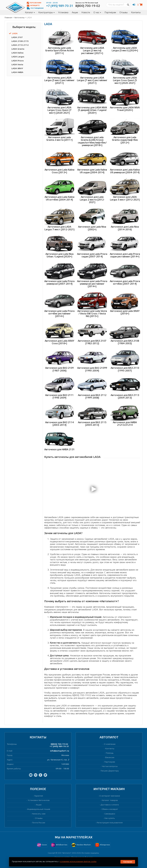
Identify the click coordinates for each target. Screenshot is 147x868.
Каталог (30, 13)
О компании (110, 744)
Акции (75, 13)
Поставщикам (35, 8)
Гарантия (39, 796)
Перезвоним (34, 3)
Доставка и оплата (110, 805)
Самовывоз (110, 814)
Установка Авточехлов (39, 800)
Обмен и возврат (110, 809)
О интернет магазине (110, 796)
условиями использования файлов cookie (78, 862)
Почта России (39, 823)
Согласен (128, 862)
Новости (86, 13)
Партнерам (110, 762)
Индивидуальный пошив (39, 809)
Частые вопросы (110, 766)
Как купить (110, 818)
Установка (63, 13)
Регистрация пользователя (110, 823)
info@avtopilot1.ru (60, 751)
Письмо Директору (110, 771)
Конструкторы (47, 13)
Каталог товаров (110, 800)
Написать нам (39, 814)
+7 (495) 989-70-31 (59, 747)
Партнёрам (110, 13)
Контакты (136, 13)
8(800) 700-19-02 (59, 744)
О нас (97, 13)
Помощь (110, 753)
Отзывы (124, 13)
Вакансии (110, 758)
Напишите (33, 6)
